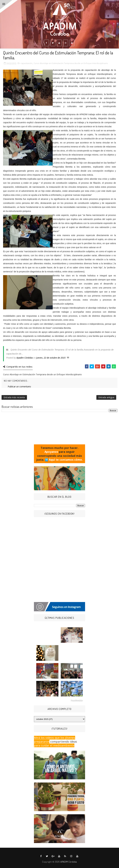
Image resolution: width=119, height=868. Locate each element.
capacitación (26, 63)
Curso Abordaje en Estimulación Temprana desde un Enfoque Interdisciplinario (71, 63)
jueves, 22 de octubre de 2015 (51, 358)
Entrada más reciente (14, 397)
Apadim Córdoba (25, 358)
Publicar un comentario (19, 386)
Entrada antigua (106, 397)
